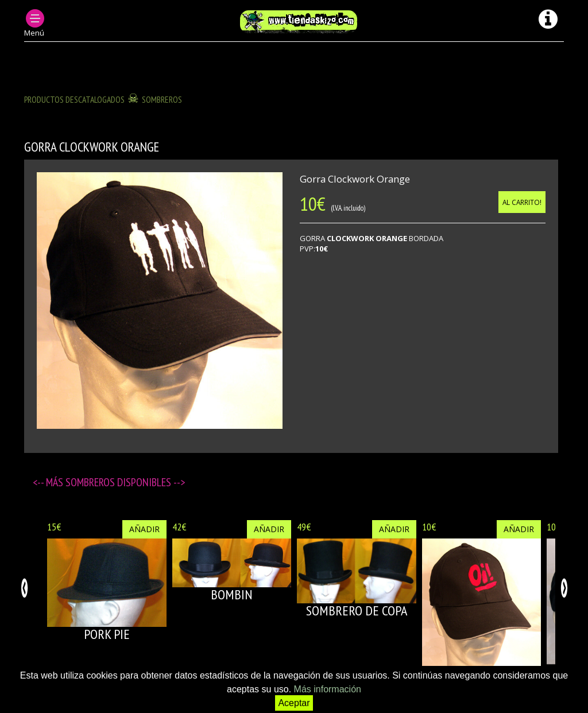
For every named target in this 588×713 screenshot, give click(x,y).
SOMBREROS (162, 99)
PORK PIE (107, 634)
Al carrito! (522, 202)
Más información (328, 689)
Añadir (144, 529)
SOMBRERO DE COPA (357, 611)
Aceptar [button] (294, 703)
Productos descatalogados (74, 99)
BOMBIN (232, 594)
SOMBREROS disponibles (119, 482)
